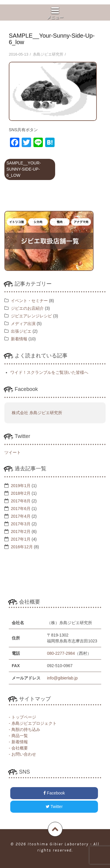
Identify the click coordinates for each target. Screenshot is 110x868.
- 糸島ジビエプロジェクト (33, 723)
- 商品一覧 (18, 736)
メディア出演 (23, 324)
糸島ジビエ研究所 (48, 54)
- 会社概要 (18, 748)
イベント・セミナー (29, 301)
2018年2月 (21, 493)
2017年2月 (21, 532)
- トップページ (22, 717)
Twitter (54, 807)
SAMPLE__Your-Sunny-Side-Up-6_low (24, 169)
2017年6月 (21, 509)
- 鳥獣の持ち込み (24, 729)
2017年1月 (21, 539)
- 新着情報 (18, 742)
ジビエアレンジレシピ (31, 316)
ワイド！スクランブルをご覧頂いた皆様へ (49, 372)
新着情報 (19, 339)
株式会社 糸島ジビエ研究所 (37, 413)
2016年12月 (22, 547)
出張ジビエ (21, 331)
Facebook (54, 793)
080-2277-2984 (61, 653)
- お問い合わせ (22, 754)
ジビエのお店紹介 (27, 308)
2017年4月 (21, 516)
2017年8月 (21, 501)
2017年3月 (21, 524)
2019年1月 (21, 486)
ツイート (13, 452)
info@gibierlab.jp (62, 678)
